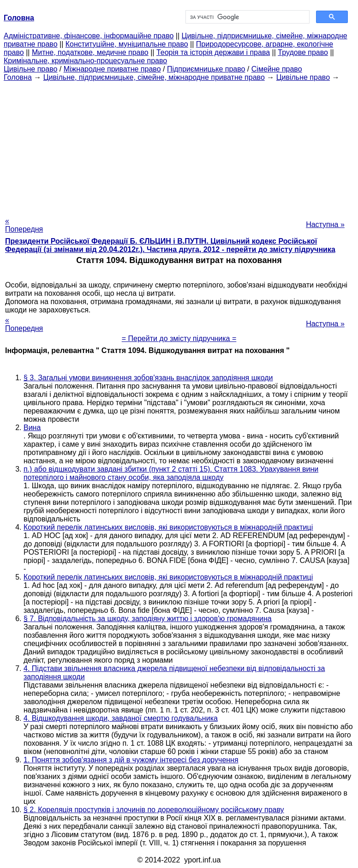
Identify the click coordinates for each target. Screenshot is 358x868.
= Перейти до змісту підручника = (179, 338)
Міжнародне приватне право (112, 69)
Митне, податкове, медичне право (90, 52)
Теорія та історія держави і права (213, 52)
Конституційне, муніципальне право (127, 44)
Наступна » (325, 224)
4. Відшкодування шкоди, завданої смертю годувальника (121, 718)
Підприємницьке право (206, 69)
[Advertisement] (179, 146)
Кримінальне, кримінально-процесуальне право (85, 61)
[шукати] (247, 17)
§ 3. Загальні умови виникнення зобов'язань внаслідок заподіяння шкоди (148, 378)
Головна (18, 77)
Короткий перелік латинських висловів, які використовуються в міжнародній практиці (168, 527)
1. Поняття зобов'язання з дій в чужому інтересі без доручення (131, 760)
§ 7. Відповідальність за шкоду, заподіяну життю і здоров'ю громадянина (148, 619)
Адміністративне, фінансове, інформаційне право (89, 36)
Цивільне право (30, 69)
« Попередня (24, 225)
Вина (32, 428)
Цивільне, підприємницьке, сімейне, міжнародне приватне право (154, 77)
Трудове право (303, 52)
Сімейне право (277, 69)
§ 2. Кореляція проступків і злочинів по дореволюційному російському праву (154, 810)
